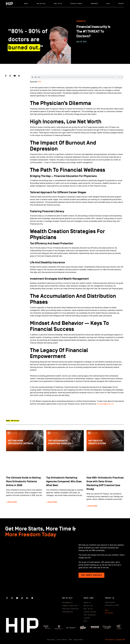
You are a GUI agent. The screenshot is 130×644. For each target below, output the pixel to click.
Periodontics (68, 612)
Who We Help (41, 4)
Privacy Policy (51, 640)
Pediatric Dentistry (71, 609)
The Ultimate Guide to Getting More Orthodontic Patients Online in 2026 (24, 481)
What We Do (58, 4)
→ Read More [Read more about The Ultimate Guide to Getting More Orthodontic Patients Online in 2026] (11, 502)
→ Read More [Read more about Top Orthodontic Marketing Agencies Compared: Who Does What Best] (52, 502)
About (26, 4)
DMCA (71, 640)
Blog (108, 4)
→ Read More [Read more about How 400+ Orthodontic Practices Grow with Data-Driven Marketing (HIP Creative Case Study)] (92, 506)
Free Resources (90, 615)
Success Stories (76, 4)
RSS (40, 82)
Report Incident (79, 640)
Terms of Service (62, 640)
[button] (13, 421)
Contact (121, 4)
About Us (87, 603)
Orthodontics (68, 603)
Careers (87, 618)
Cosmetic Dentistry (70, 606)
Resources (94, 4)
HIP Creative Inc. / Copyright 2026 (115, 640)
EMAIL (107, 610)
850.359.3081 (109, 613)
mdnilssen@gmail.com (105, 404)
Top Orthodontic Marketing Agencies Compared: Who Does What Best (65, 481)
